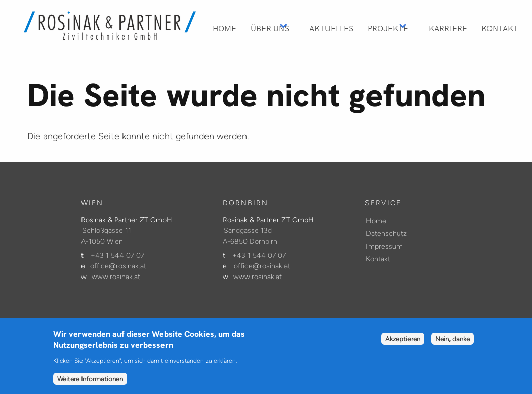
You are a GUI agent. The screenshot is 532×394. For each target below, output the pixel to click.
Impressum (384, 246)
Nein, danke (453, 344)
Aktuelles (331, 28)
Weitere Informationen (90, 383)
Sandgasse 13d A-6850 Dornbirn (250, 236)
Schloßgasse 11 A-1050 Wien (106, 236)
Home (224, 28)
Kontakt (500, 28)
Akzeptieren (403, 344)
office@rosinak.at (118, 266)
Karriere (448, 28)
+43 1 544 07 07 (117, 255)
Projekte (388, 28)
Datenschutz (386, 234)
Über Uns (270, 28)
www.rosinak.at (116, 277)
